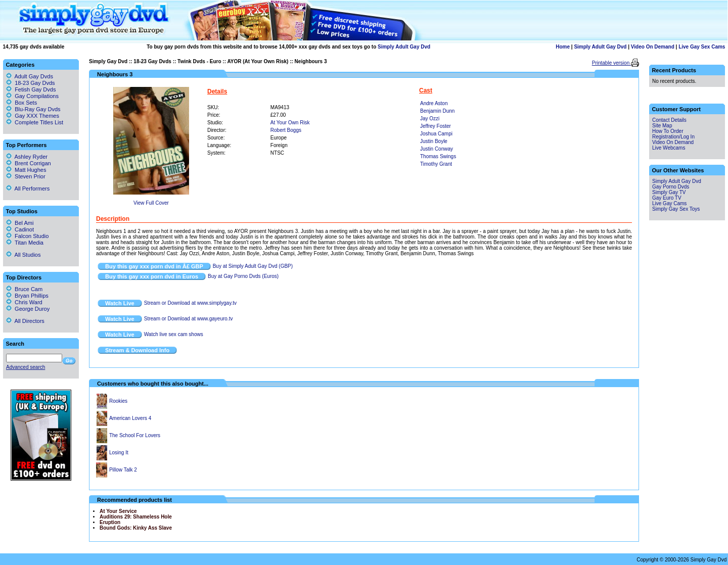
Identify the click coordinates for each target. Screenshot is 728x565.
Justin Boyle (434, 141)
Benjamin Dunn (437, 111)
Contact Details (669, 120)
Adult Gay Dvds (34, 76)
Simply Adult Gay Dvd (404, 47)
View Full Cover (151, 203)
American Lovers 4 (130, 418)
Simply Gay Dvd (108, 61)
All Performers (28, 189)
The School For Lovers (135, 435)
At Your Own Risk (290, 123)
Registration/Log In (673, 137)
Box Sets (26, 103)
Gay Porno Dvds (671, 187)
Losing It (119, 453)
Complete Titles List (35, 122)
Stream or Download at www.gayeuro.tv (189, 319)
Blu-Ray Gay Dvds (37, 109)
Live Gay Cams (669, 203)
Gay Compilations (37, 96)
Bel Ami (20, 223)
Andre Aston (434, 103)
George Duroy (28, 309)
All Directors (25, 321)
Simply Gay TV (669, 192)
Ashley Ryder (27, 157)
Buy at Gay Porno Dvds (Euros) (243, 276)
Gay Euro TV (667, 198)
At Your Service (118, 511)
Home (563, 47)
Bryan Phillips (27, 296)
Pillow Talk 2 (123, 470)
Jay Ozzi (430, 119)
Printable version (611, 63)
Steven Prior (26, 176)
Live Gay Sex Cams (702, 47)
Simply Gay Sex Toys (676, 209)
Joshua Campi (436, 134)
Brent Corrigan (29, 163)
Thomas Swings (438, 156)
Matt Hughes (26, 170)
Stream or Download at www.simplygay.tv (190, 303)
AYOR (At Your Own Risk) (258, 61)
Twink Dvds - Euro (199, 61)
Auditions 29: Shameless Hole (136, 517)
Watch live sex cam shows (174, 334)
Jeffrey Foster (436, 126)
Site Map (662, 126)
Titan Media (25, 243)
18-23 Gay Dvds (152, 61)
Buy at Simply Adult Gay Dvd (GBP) (253, 266)
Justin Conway (437, 149)
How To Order (668, 131)
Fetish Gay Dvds (35, 89)
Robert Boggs (286, 130)
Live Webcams (669, 148)
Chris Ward (24, 302)
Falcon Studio (27, 236)
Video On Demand (653, 47)
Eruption (110, 522)
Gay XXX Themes (37, 116)
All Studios (23, 255)
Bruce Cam (24, 289)
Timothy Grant (436, 164)
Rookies (118, 401)
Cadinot (20, 229)
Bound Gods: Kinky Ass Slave (136, 528)
